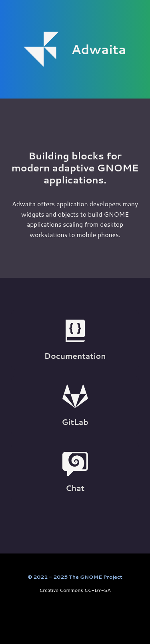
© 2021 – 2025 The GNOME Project (75, 577)
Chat (75, 472)
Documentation (75, 340)
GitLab (75, 406)
